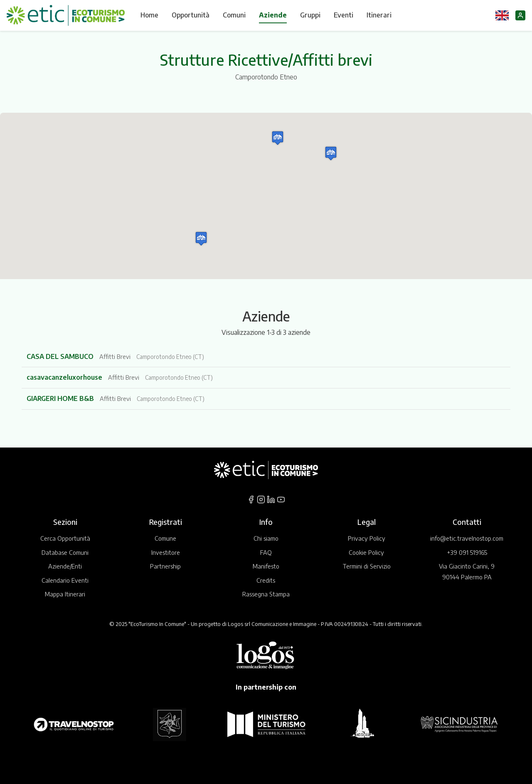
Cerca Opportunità (65, 538)
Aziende (273, 15)
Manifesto (266, 566)
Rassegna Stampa (266, 594)
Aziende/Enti (65, 566)
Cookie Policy (366, 552)
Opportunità (191, 15)
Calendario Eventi (65, 580)
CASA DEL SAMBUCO (61, 356)
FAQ (266, 552)
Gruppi (310, 15)
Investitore (166, 552)
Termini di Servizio (367, 566)
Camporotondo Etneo (266, 77)
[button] (331, 153)
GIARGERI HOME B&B (61, 398)
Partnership (165, 566)
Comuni (234, 15)
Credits (266, 580)
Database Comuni (65, 552)
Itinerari (379, 15)
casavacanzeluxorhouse (65, 377)
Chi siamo (266, 538)
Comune (165, 538)
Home (149, 15)
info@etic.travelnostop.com (467, 538)
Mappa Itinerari (65, 594)
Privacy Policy (367, 538)
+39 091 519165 (467, 552)
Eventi (344, 15)
